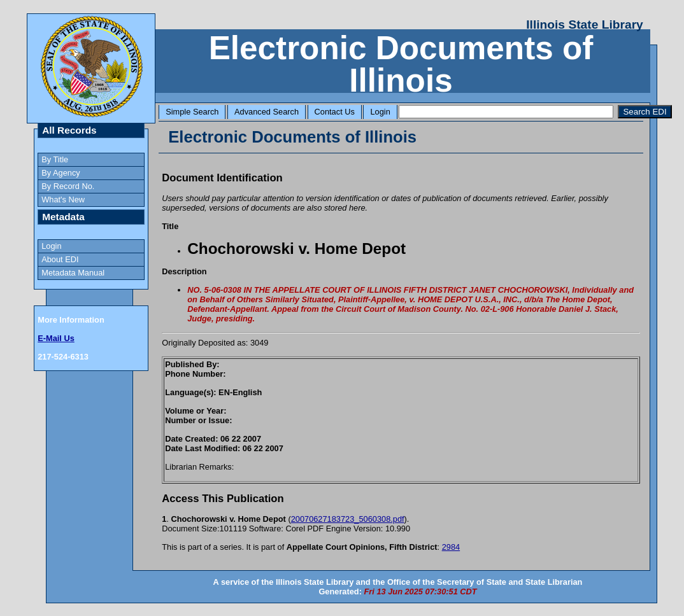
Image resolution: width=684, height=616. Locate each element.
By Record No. (68, 186)
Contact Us (335, 112)
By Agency (61, 173)
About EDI (60, 259)
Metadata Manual (73, 273)
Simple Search (192, 112)
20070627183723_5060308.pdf (348, 519)
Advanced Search (267, 112)
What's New (63, 199)
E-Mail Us (56, 338)
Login (380, 112)
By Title (55, 159)
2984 (451, 547)
